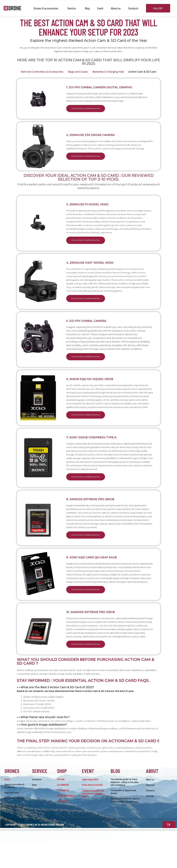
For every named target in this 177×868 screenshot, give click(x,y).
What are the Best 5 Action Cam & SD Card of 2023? (57, 713)
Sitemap (150, 821)
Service (72, 8)
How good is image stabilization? (44, 750)
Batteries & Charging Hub (108, 72)
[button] (89, 713)
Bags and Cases (78, 72)
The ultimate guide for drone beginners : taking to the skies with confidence (125, 807)
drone (7, 805)
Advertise (150, 810)
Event (100, 8)
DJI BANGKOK (63, 810)
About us (116, 8)
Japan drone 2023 (90, 805)
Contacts (133, 8)
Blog (87, 8)
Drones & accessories (47, 8)
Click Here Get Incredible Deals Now (91, 109)
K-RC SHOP (62, 827)
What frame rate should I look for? (45, 743)
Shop (34, 810)
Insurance (37, 805)
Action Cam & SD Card (142, 72)
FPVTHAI (61, 805)
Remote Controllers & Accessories (42, 72)
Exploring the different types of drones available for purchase (125, 825)
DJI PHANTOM (63, 816)
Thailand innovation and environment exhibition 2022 (93, 819)
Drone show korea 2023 (92, 810)
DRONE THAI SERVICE (66, 821)
